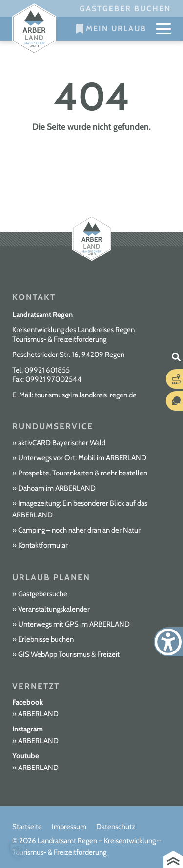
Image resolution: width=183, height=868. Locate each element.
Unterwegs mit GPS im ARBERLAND (74, 624)
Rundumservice (53, 426)
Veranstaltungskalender (54, 609)
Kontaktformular (43, 545)
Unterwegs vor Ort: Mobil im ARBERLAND (82, 458)
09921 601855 (47, 370)
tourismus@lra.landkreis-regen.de (86, 395)
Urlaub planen (51, 577)
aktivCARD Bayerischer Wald (62, 443)
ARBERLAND (38, 714)
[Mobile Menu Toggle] (163, 29)
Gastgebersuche (43, 594)
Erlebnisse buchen (46, 639)
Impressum (69, 827)
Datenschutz (116, 827)
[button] (18, 850)
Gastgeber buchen (125, 9)
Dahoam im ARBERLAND (57, 488)
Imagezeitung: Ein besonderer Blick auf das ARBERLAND (80, 509)
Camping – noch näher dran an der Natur (79, 530)
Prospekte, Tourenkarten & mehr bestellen (83, 473)
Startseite (27, 827)
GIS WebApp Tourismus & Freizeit (69, 654)
